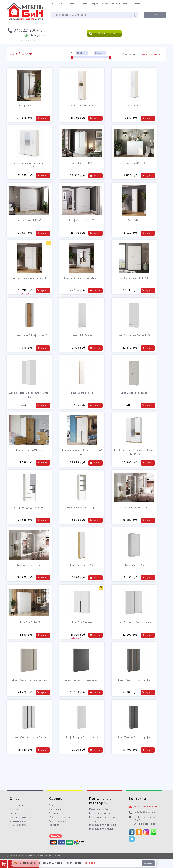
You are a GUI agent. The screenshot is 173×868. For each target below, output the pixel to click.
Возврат (105, 4)
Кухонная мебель (100, 810)
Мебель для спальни (102, 829)
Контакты (136, 4)
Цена (145, 54)
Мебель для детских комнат (102, 819)
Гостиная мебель (100, 814)
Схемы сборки (58, 821)
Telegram (38, 35)
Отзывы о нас (18, 821)
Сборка (94, 4)
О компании (58, 4)
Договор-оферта (20, 817)
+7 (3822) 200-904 (145, 812)
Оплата (83, 4)
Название (155, 54)
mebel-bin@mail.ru (146, 807)
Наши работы (18, 825)
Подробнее (90, 863)
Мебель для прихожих (103, 825)
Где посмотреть (120, 4)
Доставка (72, 4)
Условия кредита (60, 817)
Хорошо (148, 863)
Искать (155, 15)
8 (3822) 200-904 (29, 31)
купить (44, 118)
